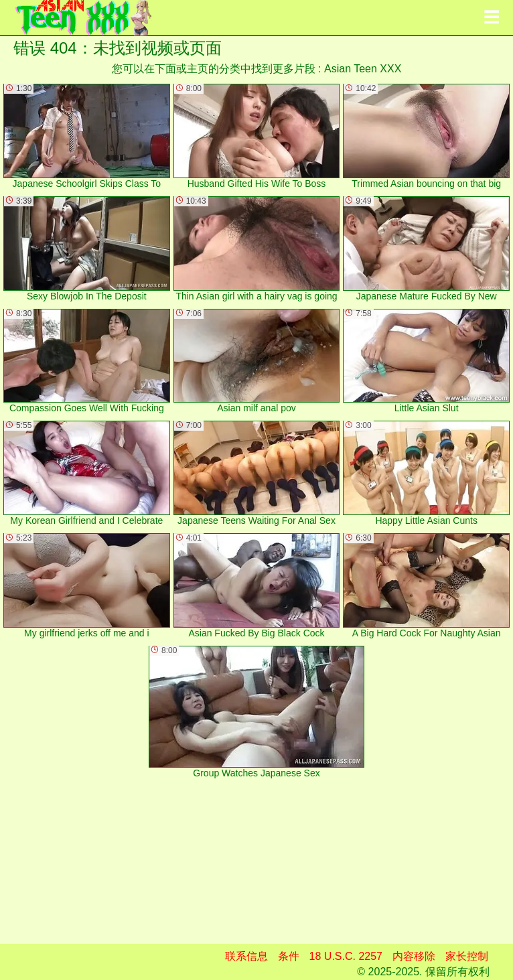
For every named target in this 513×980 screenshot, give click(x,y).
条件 (289, 956)
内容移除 (414, 956)
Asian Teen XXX (363, 69)
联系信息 (246, 956)
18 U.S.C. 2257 (346, 956)
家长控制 (467, 956)
